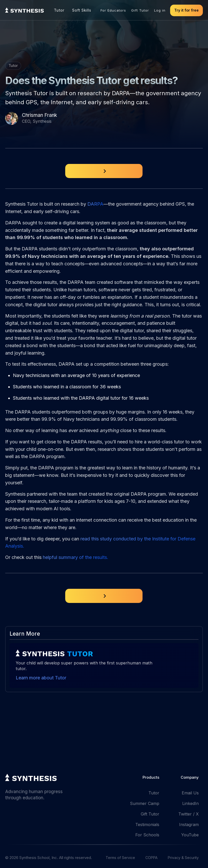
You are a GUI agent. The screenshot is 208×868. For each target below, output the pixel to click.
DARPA (95, 204)
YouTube (190, 835)
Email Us (190, 793)
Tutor (59, 10)
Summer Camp (145, 803)
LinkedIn (190, 803)
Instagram (189, 825)
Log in (160, 10)
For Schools (147, 835)
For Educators (113, 10)
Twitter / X (189, 814)
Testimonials (147, 825)
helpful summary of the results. (76, 557)
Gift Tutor (140, 10)
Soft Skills (82, 10)
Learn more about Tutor (41, 678)
